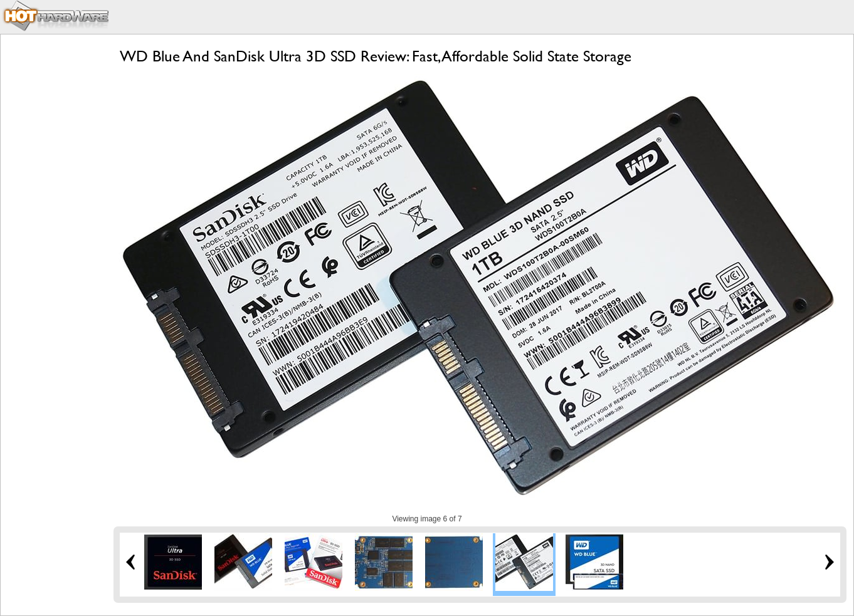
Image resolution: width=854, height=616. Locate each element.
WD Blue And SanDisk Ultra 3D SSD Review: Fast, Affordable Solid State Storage (376, 56)
